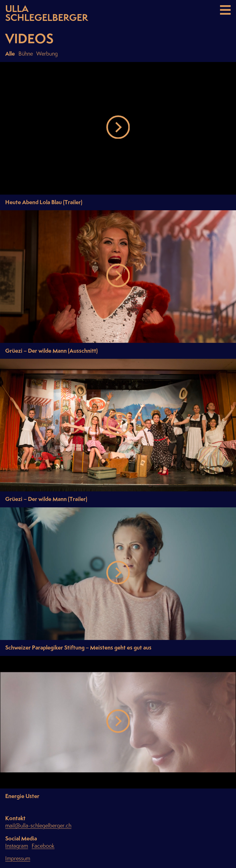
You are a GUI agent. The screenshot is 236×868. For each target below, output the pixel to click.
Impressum (18, 859)
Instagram (17, 846)
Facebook (43, 846)
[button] (118, 128)
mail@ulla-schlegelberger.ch (38, 826)
